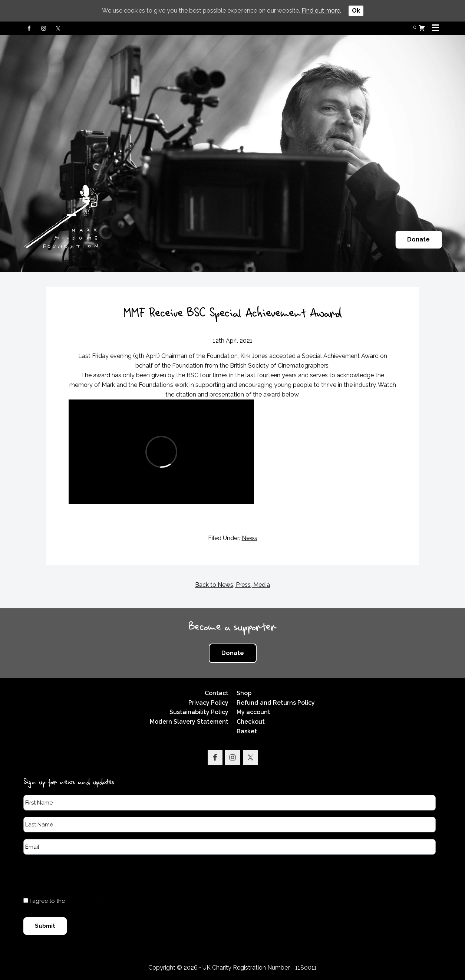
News (250, 538)
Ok (356, 11)
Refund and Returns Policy (276, 703)
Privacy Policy (208, 703)
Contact (217, 693)
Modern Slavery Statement (189, 722)
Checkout (251, 722)
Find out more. (321, 11)
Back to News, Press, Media (232, 585)
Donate (418, 239)
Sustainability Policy (199, 712)
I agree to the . (67, 901)
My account (253, 712)
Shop (244, 693)
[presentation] (80, 875)
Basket (247, 731)
